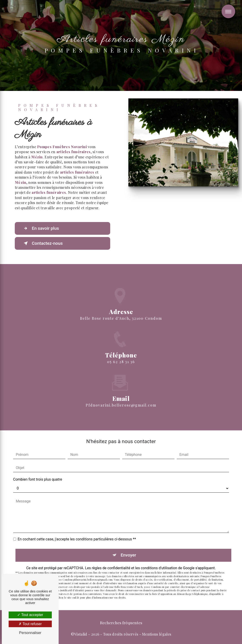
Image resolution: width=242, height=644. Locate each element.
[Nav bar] (228, 11)
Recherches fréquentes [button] (121, 623)
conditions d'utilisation (159, 568)
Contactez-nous (42, 243)
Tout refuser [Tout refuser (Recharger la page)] (30, 624)
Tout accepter (30, 615)
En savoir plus (40, 228)
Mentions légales (157, 634)
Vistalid (81, 634)
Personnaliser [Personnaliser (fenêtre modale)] (30, 633)
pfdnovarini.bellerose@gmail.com (121, 398)
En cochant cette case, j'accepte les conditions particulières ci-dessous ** (77, 539)
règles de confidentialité (111, 568)
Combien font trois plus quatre (38, 479)
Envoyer (128, 555)
